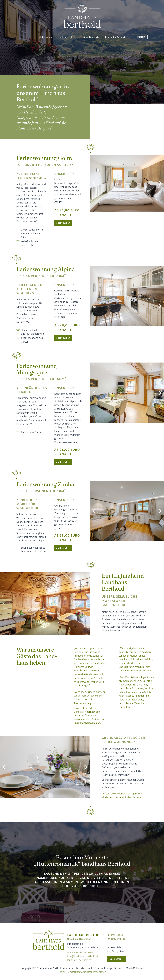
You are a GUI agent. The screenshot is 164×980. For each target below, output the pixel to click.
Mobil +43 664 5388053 (80, 953)
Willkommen (46, 37)
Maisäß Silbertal (91, 37)
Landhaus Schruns (68, 37)
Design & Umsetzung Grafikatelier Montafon (82, 972)
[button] (94, 183)
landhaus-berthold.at (79, 960)
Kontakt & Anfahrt (115, 37)
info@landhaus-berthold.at (83, 956)
